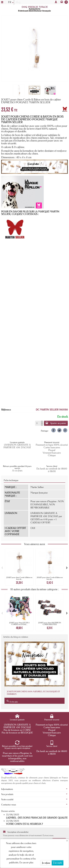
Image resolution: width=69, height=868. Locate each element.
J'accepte (58, 863)
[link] (53, 430)
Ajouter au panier (56, 423)
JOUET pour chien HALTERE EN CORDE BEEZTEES (50, 623)
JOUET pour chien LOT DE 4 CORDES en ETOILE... (19, 623)
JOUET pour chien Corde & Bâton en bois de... (19, 578)
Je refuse (46, 863)
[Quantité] (38, 423)
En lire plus (12, 701)
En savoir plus (26, 862)
